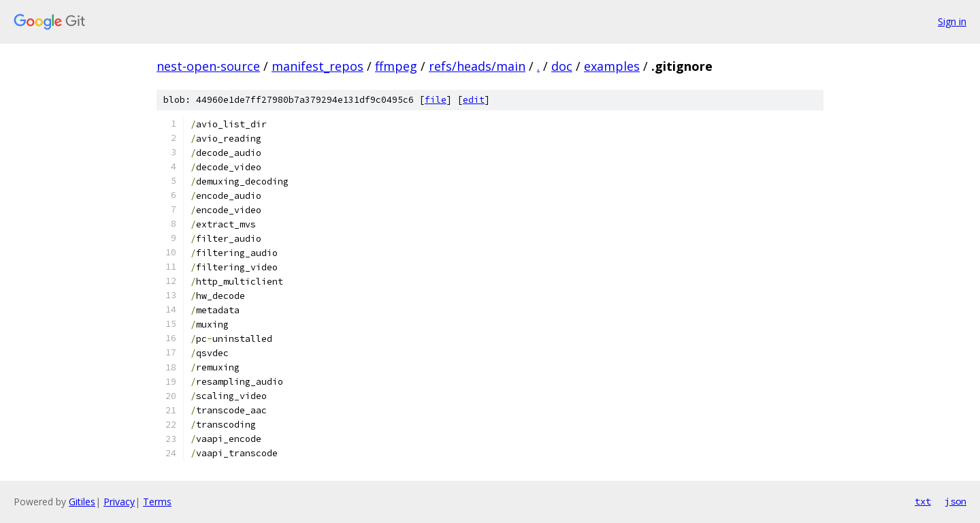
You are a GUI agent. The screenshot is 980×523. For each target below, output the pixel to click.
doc (562, 66)
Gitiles (82, 502)
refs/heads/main (477, 66)
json (955, 501)
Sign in (952, 21)
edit (474, 100)
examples (612, 66)
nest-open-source (208, 66)
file (436, 100)
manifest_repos (317, 66)
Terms (157, 502)
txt (923, 501)
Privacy (119, 502)
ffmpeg (396, 66)
